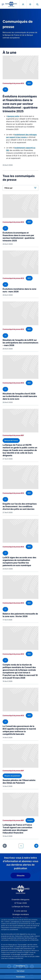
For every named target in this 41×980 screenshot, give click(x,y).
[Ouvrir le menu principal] (3, 4)
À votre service (20, 911)
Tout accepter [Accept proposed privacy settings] (21, 966)
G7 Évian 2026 (21, 903)
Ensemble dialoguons (20, 899)
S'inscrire (21, 876)
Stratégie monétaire (21, 914)
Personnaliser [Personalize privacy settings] (21, 977)
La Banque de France (20, 906)
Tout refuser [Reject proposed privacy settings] (21, 971)
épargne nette (13, 116)
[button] (20, 188)
